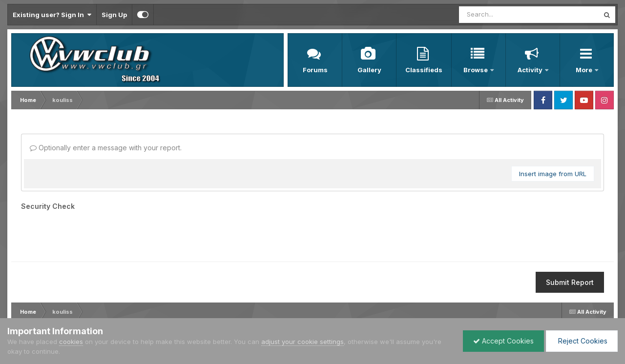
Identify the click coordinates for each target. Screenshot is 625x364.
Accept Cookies (503, 341)
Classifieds (424, 70)
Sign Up (114, 15)
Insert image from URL (553, 174)
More (585, 70)
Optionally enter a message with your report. (106, 148)
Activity (531, 70)
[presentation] (95, 233)
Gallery (369, 70)
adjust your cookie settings (302, 342)
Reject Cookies (582, 341)
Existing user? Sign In (52, 15)
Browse (476, 70)
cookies (71, 342)
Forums (315, 70)
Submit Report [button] (570, 282)
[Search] (497, 15)
